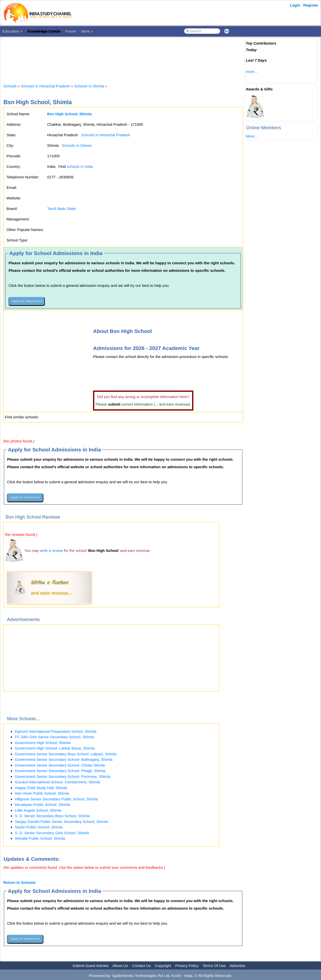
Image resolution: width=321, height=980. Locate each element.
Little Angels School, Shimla (38, 810)
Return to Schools (19, 882)
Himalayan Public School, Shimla (42, 805)
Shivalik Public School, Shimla (40, 838)
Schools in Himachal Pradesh (45, 86)
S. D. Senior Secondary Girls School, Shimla (52, 833)
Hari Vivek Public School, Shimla (42, 793)
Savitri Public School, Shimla (39, 827)
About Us (120, 966)
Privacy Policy (187, 966)
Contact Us (141, 966)
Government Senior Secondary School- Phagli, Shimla (60, 771)
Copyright (163, 966)
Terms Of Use (214, 966)
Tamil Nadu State (61, 209)
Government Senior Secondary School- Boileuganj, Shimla (64, 759)
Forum (71, 31)
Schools (10, 86)
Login (295, 5)
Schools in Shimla (89, 86)
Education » (12, 31)
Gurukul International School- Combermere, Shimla (57, 782)
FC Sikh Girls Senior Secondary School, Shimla (54, 737)
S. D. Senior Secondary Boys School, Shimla (52, 816)
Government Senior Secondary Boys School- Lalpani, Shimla (66, 754)
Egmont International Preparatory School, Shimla (56, 731)
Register (311, 5)
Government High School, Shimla (43, 743)
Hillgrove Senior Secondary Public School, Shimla (56, 799)
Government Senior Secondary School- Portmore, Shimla (63, 776)
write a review (51, 550)
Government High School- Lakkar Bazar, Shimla (55, 748)
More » (87, 31)
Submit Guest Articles (90, 966)
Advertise (238, 966)
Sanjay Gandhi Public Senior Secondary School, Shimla (61, 822)
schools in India (80, 166)
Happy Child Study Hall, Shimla (41, 788)
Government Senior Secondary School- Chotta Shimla (60, 765)
